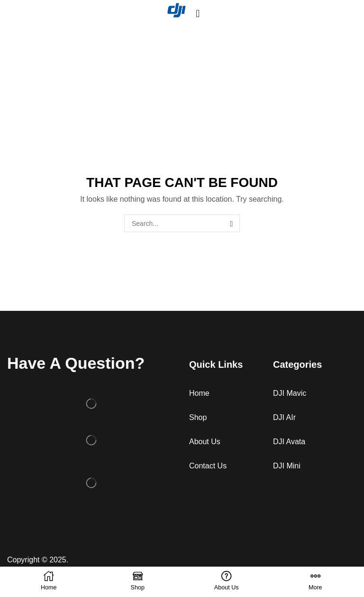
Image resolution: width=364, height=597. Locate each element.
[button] (198, 14)
